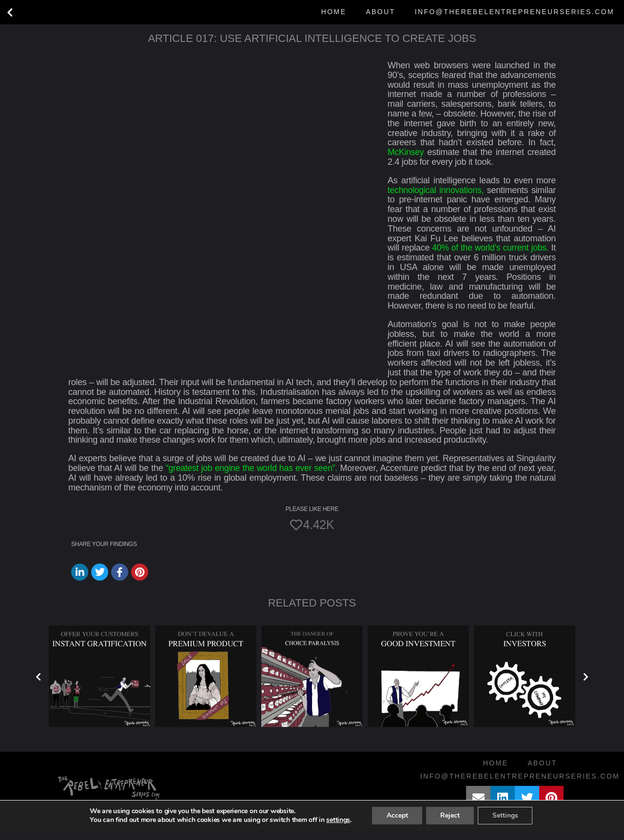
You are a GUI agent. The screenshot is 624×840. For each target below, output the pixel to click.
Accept (396, 825)
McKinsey (406, 152)
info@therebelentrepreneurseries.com (515, 12)
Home (334, 12)
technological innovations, (436, 190)
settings (337, 829)
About (380, 12)
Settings (506, 825)
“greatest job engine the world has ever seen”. (252, 478)
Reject (450, 825)
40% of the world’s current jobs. (495, 248)
